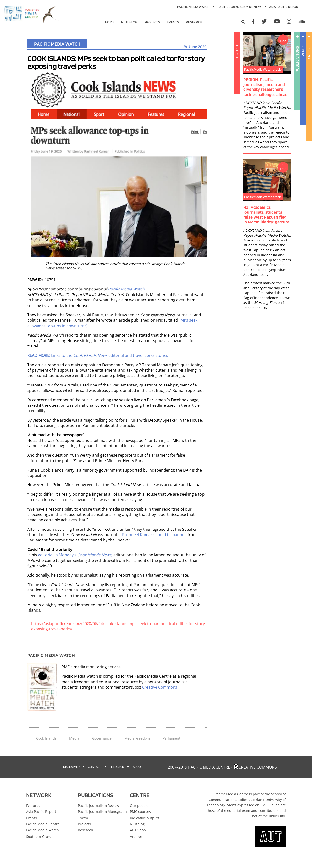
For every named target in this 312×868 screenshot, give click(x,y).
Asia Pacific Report (285, 7)
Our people (139, 811)
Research (194, 22)
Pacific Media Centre (43, 830)
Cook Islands (46, 744)
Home (110, 22)
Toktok (83, 824)
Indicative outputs (145, 824)
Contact (94, 772)
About (138, 772)
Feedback (117, 772)
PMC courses (140, 817)
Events (173, 22)
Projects (152, 22)
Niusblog (129, 22)
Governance (102, 744)
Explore (309, 59)
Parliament (171, 744)
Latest (237, 87)
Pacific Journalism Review (239, 7)
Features (33, 811)
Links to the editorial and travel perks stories (98, 361)
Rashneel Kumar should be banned (154, 540)
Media (74, 744)
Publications (297, 65)
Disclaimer (71, 772)
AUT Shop (138, 836)
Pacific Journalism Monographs (103, 817)
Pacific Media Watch (193, 7)
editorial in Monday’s (76, 560)
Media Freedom (137, 744)
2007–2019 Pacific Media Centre (199, 773)
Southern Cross (39, 842)
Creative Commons (160, 693)
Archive (136, 842)
